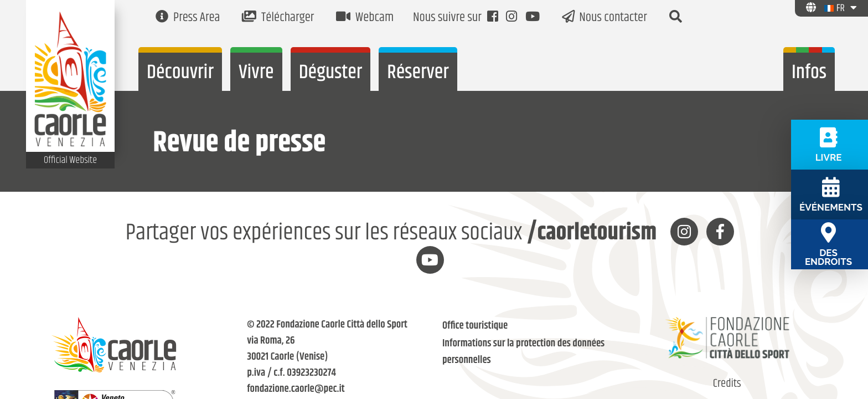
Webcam (365, 18)
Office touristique (475, 326)
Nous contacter (604, 18)
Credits (727, 384)
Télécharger (278, 18)
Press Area (188, 18)
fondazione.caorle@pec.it (296, 389)
